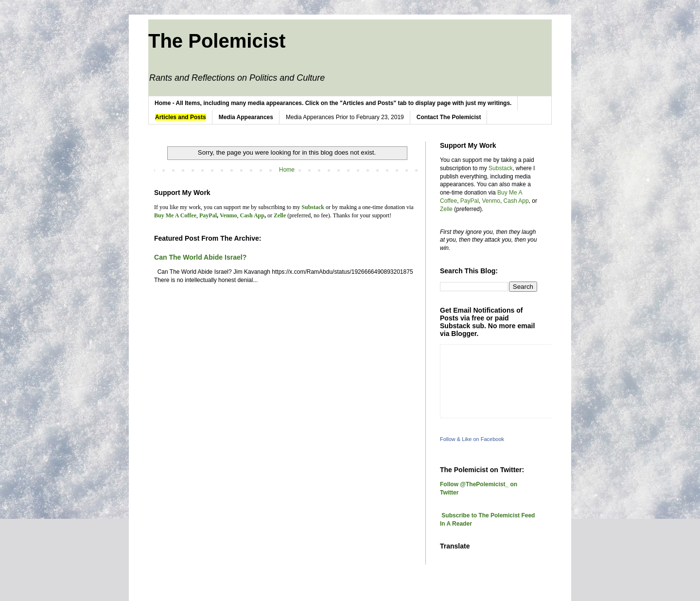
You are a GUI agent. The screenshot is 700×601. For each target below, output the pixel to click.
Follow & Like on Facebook (472, 439)
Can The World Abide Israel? (200, 257)
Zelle (446, 209)
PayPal (470, 201)
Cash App (516, 201)
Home (287, 170)
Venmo (491, 201)
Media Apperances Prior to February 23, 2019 (345, 117)
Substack (500, 168)
